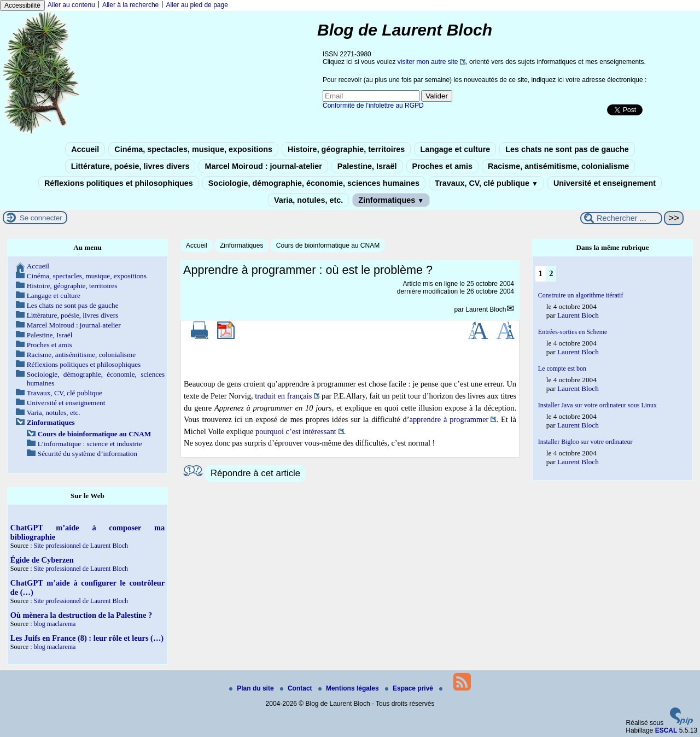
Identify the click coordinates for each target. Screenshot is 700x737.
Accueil (85, 149)
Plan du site (252, 688)
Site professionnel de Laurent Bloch (81, 546)
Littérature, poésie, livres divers (130, 166)
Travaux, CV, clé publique (486, 183)
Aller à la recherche (130, 5)
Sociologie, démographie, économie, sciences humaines (314, 183)
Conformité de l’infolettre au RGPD (373, 106)
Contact (297, 688)
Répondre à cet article (255, 473)
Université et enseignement (605, 183)
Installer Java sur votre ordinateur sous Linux (597, 405)
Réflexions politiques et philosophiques (119, 183)
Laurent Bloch (486, 309)
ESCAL (666, 730)
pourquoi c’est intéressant (296, 431)
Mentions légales (349, 688)
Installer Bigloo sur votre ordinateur (585, 442)
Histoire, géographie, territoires (346, 149)
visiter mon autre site (428, 62)
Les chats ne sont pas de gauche (567, 149)
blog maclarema (54, 624)
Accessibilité (22, 5)
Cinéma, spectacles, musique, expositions (193, 149)
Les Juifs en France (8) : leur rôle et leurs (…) (87, 638)
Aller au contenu (71, 5)
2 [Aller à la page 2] (551, 273)
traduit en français (283, 396)
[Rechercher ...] (621, 218)
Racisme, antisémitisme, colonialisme (558, 166)
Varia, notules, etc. (308, 200)
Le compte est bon (562, 368)
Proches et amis (442, 166)
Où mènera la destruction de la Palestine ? (81, 615)
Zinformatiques (391, 200)
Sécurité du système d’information (87, 454)
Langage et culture (455, 149)
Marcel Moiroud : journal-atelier (263, 166)
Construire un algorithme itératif (581, 295)
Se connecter (41, 218)
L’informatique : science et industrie (90, 444)
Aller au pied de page (197, 5)
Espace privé (410, 688)
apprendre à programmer (449, 419)
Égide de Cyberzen (42, 560)
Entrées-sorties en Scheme (573, 332)
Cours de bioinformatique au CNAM (328, 245)
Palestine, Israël (367, 166)
